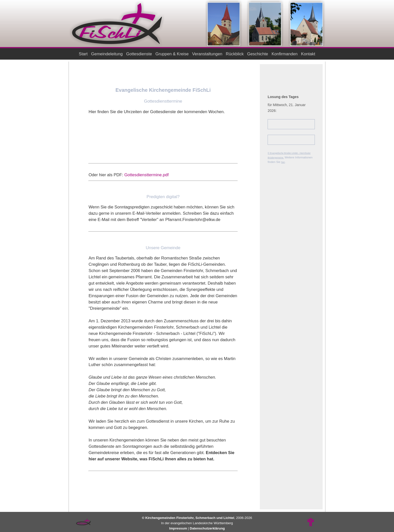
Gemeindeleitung (107, 54)
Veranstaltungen (207, 54)
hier (283, 162)
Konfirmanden (285, 54)
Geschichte (258, 54)
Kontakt (308, 54)
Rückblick (235, 54)
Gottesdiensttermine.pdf (147, 175)
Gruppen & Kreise (172, 54)
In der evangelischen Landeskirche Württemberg (197, 523)
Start (83, 54)
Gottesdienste (139, 54)
